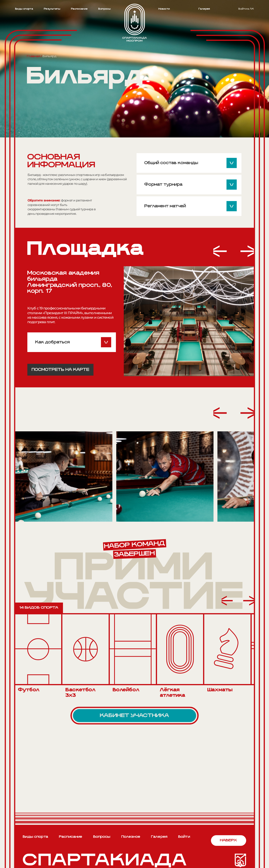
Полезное (131, 837)
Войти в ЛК (246, 9)
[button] (220, 252)
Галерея (204, 9)
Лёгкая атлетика (173, 693)
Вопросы (104, 9)
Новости (164, 9)
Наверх (229, 840)
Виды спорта (24, 9)
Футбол (29, 690)
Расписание (79, 9)
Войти (184, 837)
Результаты (52, 9)
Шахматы (220, 690)
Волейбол (126, 690)
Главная (34, 56)
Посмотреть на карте (61, 370)
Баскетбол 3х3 (81, 693)
